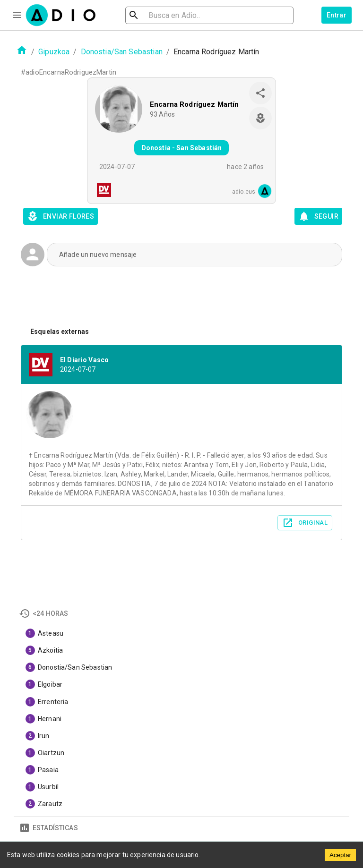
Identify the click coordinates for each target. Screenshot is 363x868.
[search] (164, 15)
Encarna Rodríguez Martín (194, 104)
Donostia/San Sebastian (122, 52)
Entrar (337, 15)
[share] (260, 93)
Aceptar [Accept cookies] (340, 855)
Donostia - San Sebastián (182, 148)
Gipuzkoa (54, 52)
